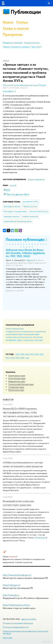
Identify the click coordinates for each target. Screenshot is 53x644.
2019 (17, 358)
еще (27, 358)
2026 (22, 354)
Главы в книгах (16, 28)
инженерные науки (31, 334)
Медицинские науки (17, 381)
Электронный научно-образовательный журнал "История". (25, 85)
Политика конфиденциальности (16, 627)
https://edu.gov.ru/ (12, 585)
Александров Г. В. (9, 91)
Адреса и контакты (29, 619)
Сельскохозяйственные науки (21, 384)
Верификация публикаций (13, 43)
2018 (22, 358)
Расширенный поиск (32, 43)
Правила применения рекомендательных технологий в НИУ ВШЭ (26, 632)
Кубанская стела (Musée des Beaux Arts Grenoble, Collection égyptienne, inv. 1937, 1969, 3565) (26, 253)
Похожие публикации (25, 239)
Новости (8, 400)
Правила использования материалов (16, 47)
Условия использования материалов (18, 623)
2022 (41, 354)
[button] (7, 244)
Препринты (13, 34)
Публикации (26, 12)
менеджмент (11, 340)
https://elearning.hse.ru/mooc (16, 605)
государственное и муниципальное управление (26, 331)
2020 (13, 358)
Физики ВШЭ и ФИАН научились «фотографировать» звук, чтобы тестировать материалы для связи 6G (23, 412)
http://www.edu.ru (11, 595)
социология (28, 340)
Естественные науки (17, 378)
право (20, 340)
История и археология (36, 180)
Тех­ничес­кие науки (16, 390)
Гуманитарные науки (17, 376)
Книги (8, 22)
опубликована (40, 538)
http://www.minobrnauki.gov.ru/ (17, 575)
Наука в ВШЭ (36, 47)
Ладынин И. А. (32, 260)
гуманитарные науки (14, 334)
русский (13, 185)
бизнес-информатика (15, 328)
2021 (8, 358)
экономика (38, 340)
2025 (27, 354)
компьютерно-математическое (19, 337)
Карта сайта (8, 638)
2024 (32, 354)
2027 (17, 354)
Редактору (47, 641)
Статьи (22, 22)
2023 (37, 354)
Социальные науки (16, 387)
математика (38, 337)
